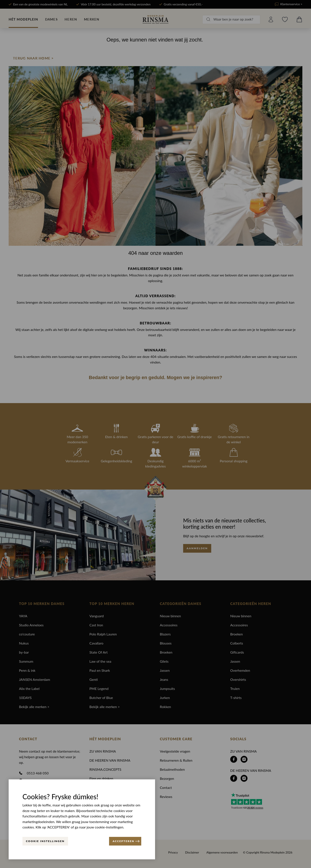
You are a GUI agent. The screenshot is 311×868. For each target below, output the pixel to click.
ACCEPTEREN (126, 841)
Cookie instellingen (45, 841)
